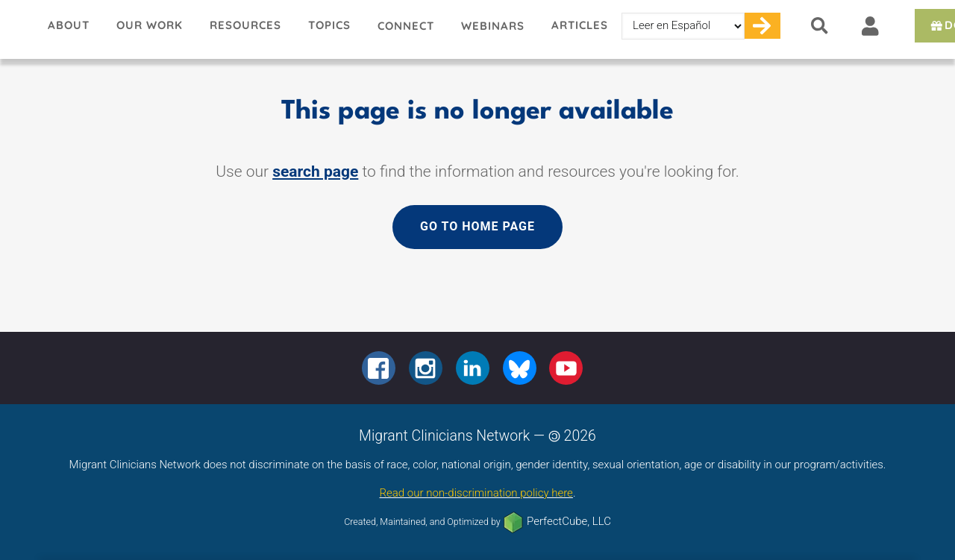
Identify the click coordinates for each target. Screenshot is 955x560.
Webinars (493, 26)
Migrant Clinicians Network (17, 29)
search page (315, 172)
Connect (406, 26)
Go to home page (477, 226)
